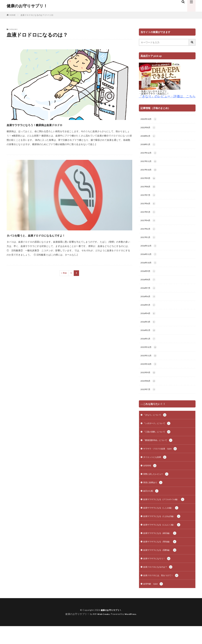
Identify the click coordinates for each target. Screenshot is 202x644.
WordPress (132, 632)
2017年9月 (149, 181)
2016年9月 (149, 277)
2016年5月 (149, 313)
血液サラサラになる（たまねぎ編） (164, 532)
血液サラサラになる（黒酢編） (162, 567)
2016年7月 (149, 295)
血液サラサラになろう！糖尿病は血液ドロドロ (49, 124)
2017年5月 (149, 216)
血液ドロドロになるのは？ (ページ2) (37, 15)
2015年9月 (149, 383)
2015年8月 (149, 392)
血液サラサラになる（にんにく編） (164, 540)
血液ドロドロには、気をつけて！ (163, 593)
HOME (13, 15)
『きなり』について (156, 426)
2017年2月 (149, 234)
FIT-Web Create (101, 632)
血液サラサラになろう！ (159, 575)
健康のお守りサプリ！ (27, 6)
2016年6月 (149, 304)
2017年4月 (149, 225)
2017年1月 (149, 242)
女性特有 (151, 479)
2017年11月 (150, 163)
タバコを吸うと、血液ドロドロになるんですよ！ (52, 235)
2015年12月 (150, 356)
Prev (65, 273)
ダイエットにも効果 (156, 470)
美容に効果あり (154, 496)
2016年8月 (149, 286)
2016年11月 (150, 260)
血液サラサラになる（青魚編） (162, 558)
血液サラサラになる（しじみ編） (163, 523)
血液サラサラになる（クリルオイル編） (167, 514)
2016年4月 (149, 321)
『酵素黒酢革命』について (160, 453)
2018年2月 (149, 137)
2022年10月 (150, 119)
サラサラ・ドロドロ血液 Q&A (162, 461)
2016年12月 (150, 251)
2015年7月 (149, 400)
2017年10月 (150, 172)
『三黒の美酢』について (159, 444)
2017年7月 (149, 198)
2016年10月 (150, 269)
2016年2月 (149, 339)
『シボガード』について (159, 435)
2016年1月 (149, 348)
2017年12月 (150, 155)
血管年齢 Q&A (154, 602)
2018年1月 (149, 146)
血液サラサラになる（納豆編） (162, 549)
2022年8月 (149, 128)
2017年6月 (149, 207)
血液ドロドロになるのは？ (160, 584)
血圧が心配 (152, 505)
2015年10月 (150, 374)
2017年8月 (149, 190)
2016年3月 (149, 330)
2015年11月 (150, 365)
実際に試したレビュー (158, 488)
